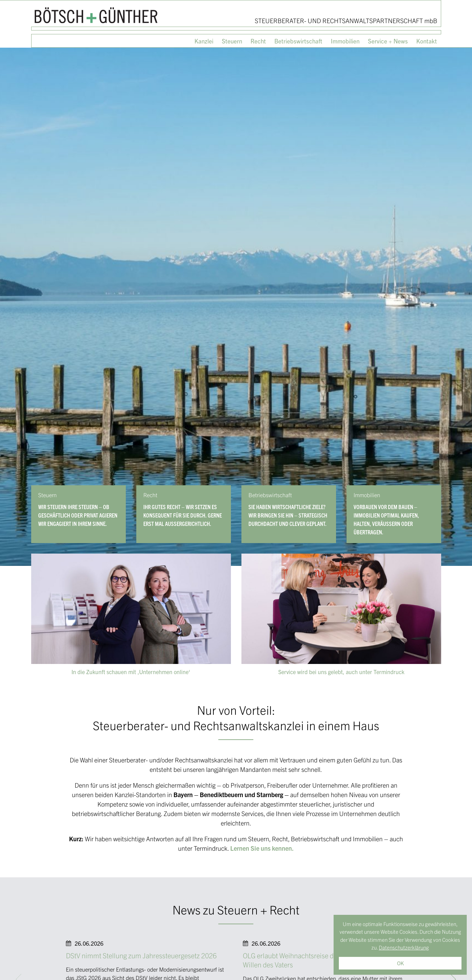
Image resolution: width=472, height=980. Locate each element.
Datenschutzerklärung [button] (404, 947)
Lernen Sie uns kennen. (262, 848)
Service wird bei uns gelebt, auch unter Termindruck (341, 672)
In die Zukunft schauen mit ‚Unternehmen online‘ (131, 672)
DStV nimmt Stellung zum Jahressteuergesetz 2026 (141, 955)
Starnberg (270, 794)
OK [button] (400, 963)
